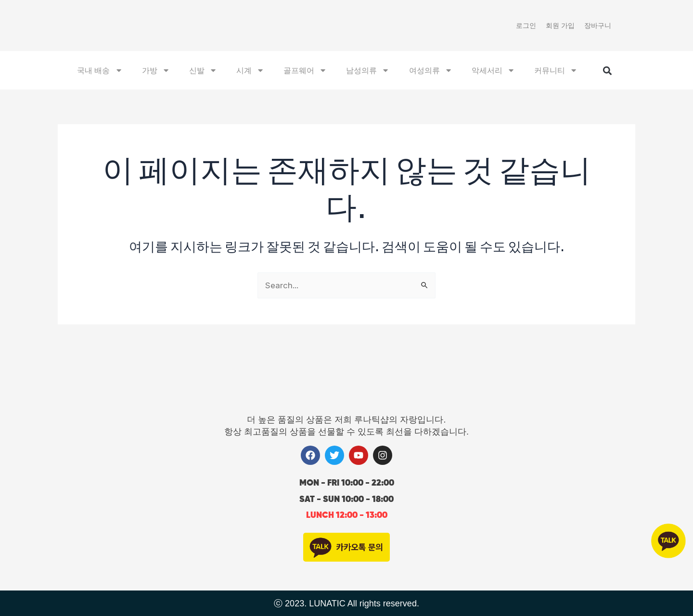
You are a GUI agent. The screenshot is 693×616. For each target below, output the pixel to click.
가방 (156, 71)
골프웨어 (305, 71)
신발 (203, 71)
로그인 (526, 26)
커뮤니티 (556, 71)
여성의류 (431, 71)
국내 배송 (100, 71)
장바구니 (598, 26)
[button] (607, 72)
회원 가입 (560, 26)
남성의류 (368, 71)
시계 (250, 71)
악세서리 (493, 71)
